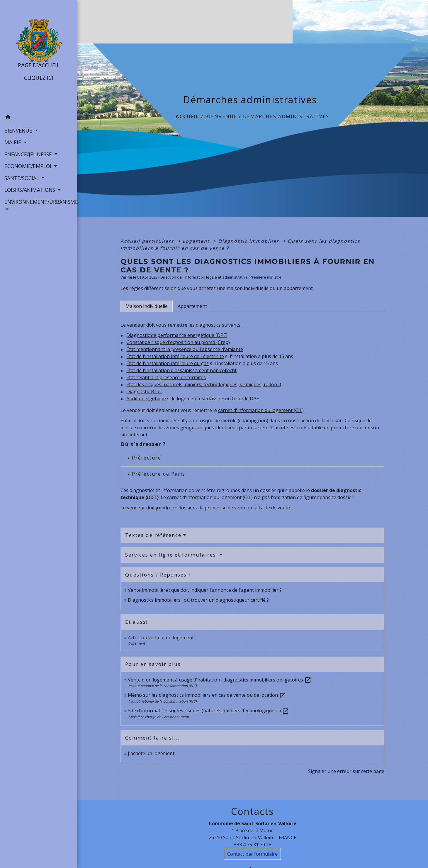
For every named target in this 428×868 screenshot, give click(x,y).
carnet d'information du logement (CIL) (261, 410)
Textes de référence (153, 535)
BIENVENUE (221, 116)
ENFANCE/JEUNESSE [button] (29, 154)
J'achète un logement (151, 753)
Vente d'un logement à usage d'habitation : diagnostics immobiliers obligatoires (220, 680)
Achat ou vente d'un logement (161, 638)
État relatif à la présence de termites (166, 377)
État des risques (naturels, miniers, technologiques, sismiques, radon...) (204, 384)
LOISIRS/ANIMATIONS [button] (30, 190)
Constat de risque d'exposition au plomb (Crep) (178, 342)
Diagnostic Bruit (144, 391)
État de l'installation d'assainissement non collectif (181, 370)
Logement (197, 241)
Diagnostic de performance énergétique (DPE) (177, 335)
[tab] (147, 306)
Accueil (187, 116)
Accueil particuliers (148, 241)
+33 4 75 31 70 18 (253, 845)
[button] (39, 118)
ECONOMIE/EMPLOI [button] (29, 166)
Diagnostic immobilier (249, 241)
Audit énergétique (146, 399)
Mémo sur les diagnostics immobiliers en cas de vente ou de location (207, 695)
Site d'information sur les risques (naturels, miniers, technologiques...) (208, 711)
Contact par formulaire (252, 854)
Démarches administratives (286, 116)
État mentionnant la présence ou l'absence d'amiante (185, 349)
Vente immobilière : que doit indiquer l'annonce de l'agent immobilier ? (205, 590)
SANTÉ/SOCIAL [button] (22, 178)
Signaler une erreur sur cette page (346, 771)
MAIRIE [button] (13, 142)
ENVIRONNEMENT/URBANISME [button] (39, 202)
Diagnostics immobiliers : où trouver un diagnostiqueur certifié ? (198, 600)
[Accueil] (39, 56)
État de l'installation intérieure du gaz (168, 363)
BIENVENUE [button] (19, 130)
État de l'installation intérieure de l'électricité (175, 356)
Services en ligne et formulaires (171, 555)
